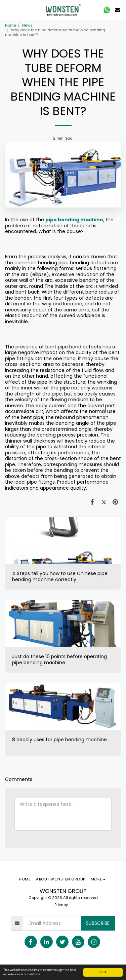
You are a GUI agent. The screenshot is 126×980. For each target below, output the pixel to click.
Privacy (61, 905)
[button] (7, 10)
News (27, 25)
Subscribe (98, 923)
